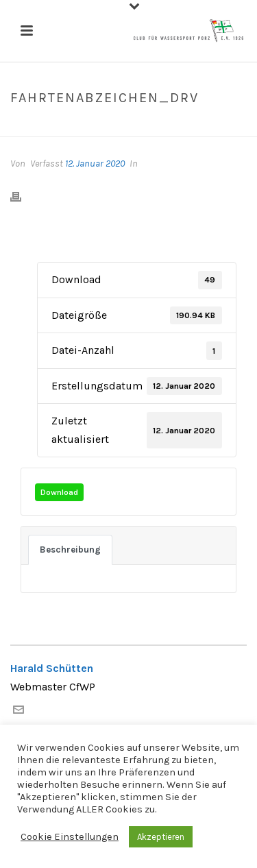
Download (59, 492)
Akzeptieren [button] (161, 837)
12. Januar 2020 (95, 164)
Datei (90, 127)
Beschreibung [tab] (70, 550)
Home (58, 127)
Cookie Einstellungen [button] (70, 837)
